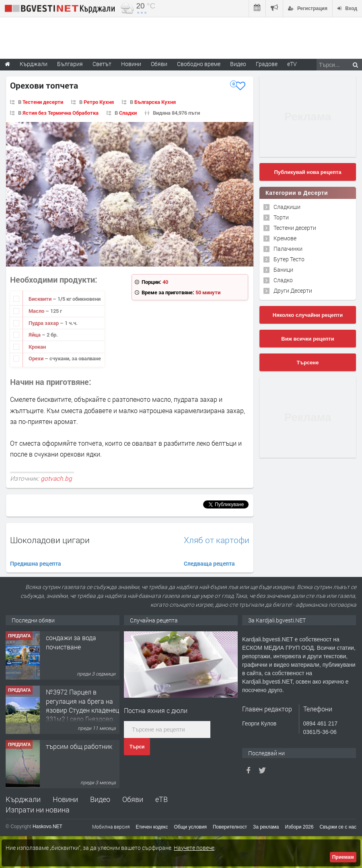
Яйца (35, 335)
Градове (267, 64)
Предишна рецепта (36, 563)
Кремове (285, 238)
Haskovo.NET (47, 827)
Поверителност (230, 827)
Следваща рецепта (209, 563)
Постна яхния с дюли (156, 710)
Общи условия (190, 827)
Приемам (343, 857)
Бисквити (41, 299)
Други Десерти (293, 290)
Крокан (37, 347)
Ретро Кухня (99, 102)
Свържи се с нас (338, 827)
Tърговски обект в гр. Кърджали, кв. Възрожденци (78, 647)
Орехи (37, 358)
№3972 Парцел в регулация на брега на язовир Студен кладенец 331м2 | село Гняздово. (82, 760)
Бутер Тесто (289, 259)
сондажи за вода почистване (71, 696)
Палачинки (288, 249)
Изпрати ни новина (38, 810)
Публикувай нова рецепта (307, 172)
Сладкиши (287, 207)
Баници (283, 270)
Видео (100, 799)
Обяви (133, 799)
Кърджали (23, 799)
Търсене (308, 363)
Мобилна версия (111, 827)
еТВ (161, 799)
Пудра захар (44, 323)
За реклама (266, 827)
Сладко (283, 280)
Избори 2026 (299, 827)
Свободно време (199, 64)
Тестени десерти (43, 102)
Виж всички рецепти (307, 339)
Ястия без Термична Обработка (61, 113)
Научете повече (194, 848)
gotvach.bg (56, 478)
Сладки (128, 113)
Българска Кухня (155, 102)
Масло (37, 311)
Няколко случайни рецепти (308, 315)
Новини (131, 64)
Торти (281, 217)
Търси (137, 747)
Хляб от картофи (217, 540)
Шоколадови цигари (50, 540)
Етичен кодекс (152, 827)
